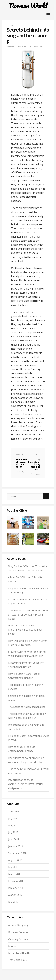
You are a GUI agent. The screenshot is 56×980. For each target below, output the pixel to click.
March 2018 (15, 874)
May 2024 (14, 825)
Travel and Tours (18, 960)
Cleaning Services (18, 939)
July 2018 (13, 867)
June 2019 (14, 839)
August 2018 (15, 860)
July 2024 (13, 818)
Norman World (28, 6)
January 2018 (16, 888)
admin (12, 47)
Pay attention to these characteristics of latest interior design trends (26, 784)
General (10, 25)
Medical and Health (19, 953)
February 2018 (16, 881)
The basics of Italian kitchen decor (27, 707)
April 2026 (14, 812)
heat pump (17, 301)
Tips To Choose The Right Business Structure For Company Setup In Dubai (28, 614)
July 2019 (13, 832)
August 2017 (15, 895)
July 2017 (13, 902)
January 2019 (16, 846)
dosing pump (23, 115)
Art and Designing (18, 925)
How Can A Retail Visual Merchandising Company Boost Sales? (26, 630)
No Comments (36, 47)
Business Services (18, 932)
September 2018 (17, 853)
